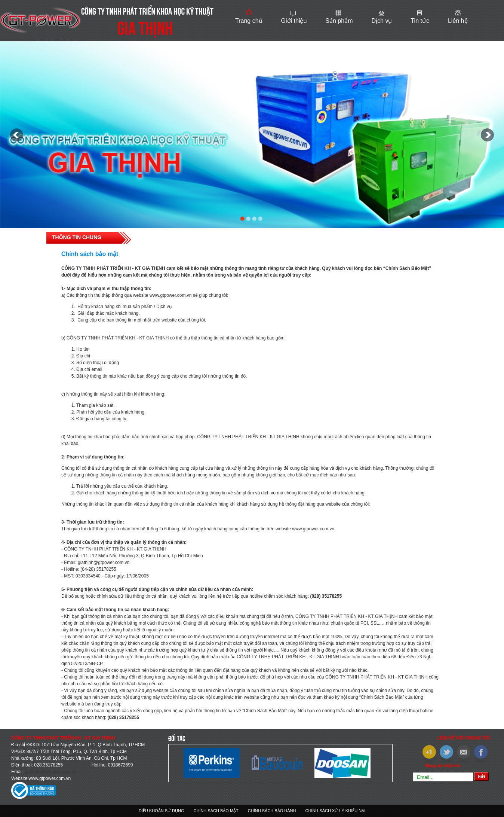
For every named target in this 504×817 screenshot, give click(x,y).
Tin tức (420, 21)
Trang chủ (249, 21)
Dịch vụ (382, 21)
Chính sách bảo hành (272, 811)
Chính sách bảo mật (216, 811)
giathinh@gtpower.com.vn (51, 772)
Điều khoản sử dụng (162, 811)
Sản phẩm (339, 21)
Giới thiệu (294, 21)
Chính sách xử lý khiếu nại (335, 811)
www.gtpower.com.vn (50, 778)
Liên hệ (458, 21)
